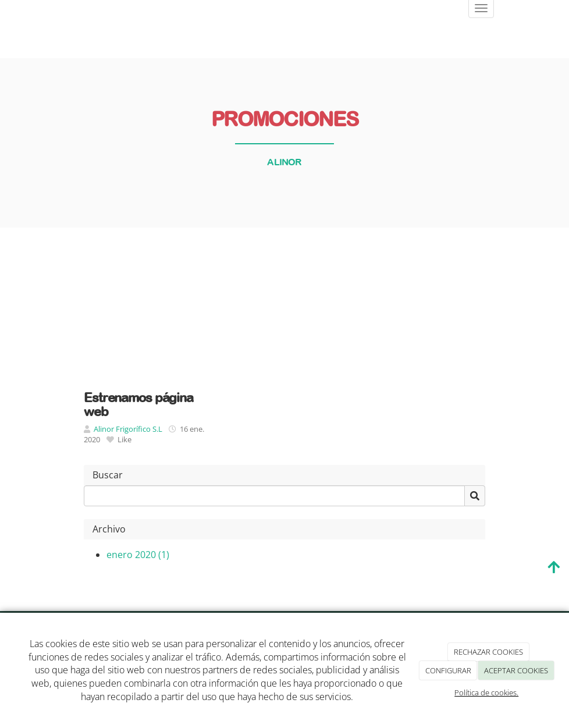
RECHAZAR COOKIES (488, 652)
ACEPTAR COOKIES (516, 670)
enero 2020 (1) (138, 555)
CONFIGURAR (448, 670)
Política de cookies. (486, 693)
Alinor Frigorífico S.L (128, 429)
